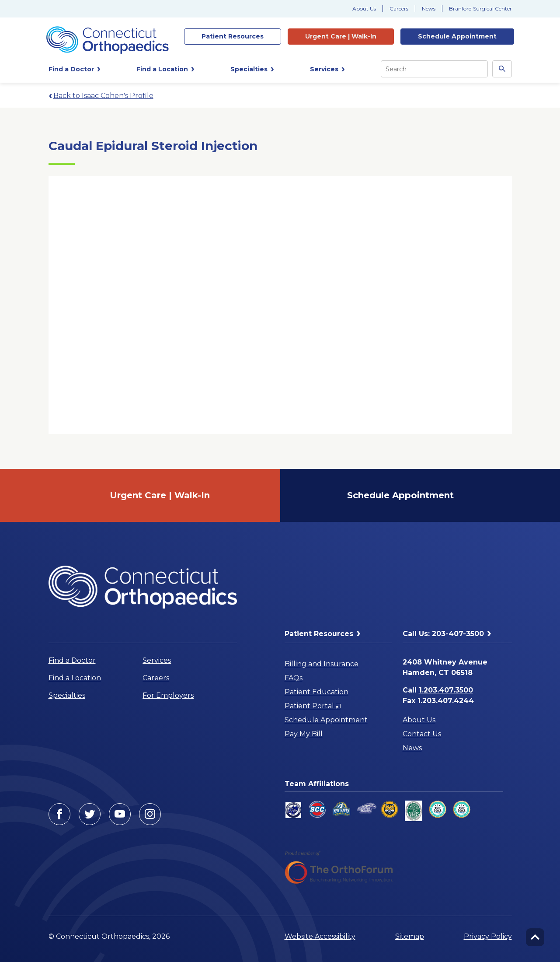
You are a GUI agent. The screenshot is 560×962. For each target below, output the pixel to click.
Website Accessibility (320, 936)
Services (157, 660)
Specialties (67, 695)
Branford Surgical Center (480, 9)
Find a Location (75, 678)
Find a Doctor (72, 660)
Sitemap (410, 936)
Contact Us (422, 734)
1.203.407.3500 (446, 690)
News (429, 9)
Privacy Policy (488, 936)
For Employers (168, 695)
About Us (364, 9)
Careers (399, 9)
